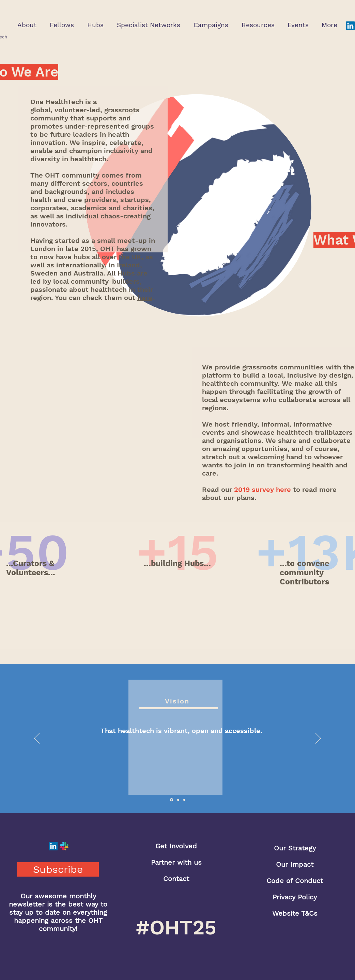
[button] (27, 25)
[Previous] (37, 739)
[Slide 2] (178, 800)
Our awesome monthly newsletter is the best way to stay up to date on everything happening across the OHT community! (58, 912)
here (145, 298)
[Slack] (64, 846)
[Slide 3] (184, 800)
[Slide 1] (172, 800)
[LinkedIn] (350, 26)
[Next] (318, 739)
